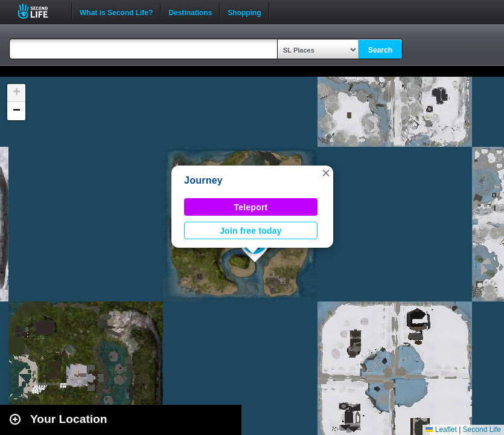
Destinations (190, 11)
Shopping (244, 11)
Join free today (251, 231)
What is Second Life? (116, 11)
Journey (203, 180)
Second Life (40, 11)
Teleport (251, 207)
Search (380, 50)
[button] (326, 173)
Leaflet (441, 430)
